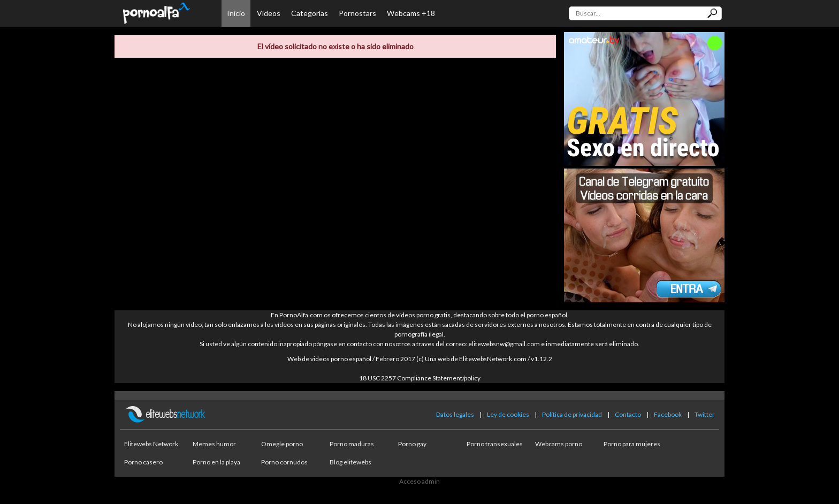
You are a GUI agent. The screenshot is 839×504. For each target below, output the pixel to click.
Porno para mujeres (632, 444)
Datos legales (455, 414)
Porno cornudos (284, 462)
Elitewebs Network (151, 444)
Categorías (310, 13)
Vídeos (269, 13)
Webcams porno (559, 444)
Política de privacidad (572, 414)
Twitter (705, 414)
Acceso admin (419, 481)
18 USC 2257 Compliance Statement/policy (420, 378)
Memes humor (214, 444)
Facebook (668, 414)
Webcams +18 (411, 13)
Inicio (236, 13)
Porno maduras (352, 444)
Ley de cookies (508, 414)
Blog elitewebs (350, 462)
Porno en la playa (216, 462)
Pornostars (357, 13)
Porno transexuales (495, 444)
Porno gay (412, 444)
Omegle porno (282, 444)
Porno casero (143, 462)
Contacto (628, 414)
